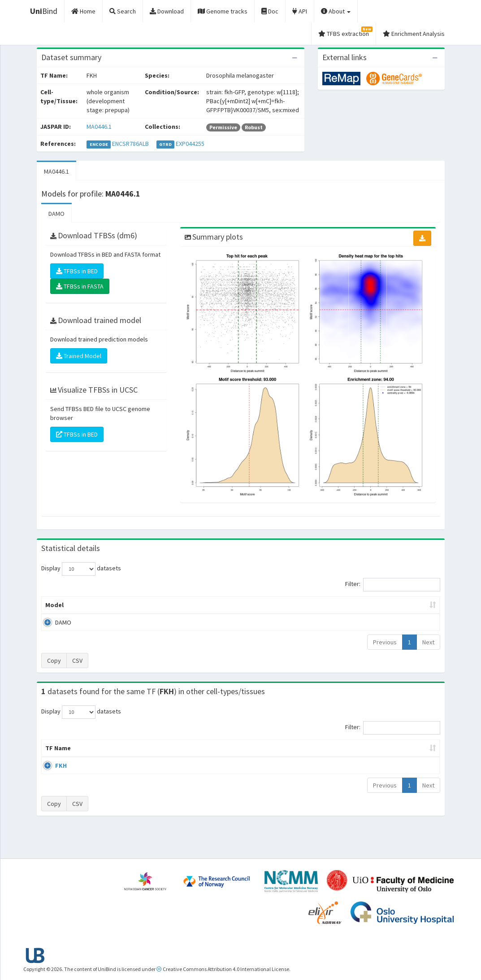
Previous (385, 642)
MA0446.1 (99, 127)
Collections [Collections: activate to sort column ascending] (265, 757)
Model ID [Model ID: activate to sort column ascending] (146, 605)
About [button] (336, 11)
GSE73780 (366, 774)
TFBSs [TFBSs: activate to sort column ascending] (255, 605)
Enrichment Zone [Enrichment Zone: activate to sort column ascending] (202, 605)
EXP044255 (190, 144)
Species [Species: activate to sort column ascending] (310, 757)
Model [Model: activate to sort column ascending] (54, 605)
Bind (44, 11)
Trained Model (79, 356)
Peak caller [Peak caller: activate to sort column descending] (98, 605)
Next (428, 642)
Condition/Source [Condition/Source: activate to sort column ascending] (197, 757)
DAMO (56, 214)
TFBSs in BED (77, 271)
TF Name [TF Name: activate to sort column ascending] (54, 752)
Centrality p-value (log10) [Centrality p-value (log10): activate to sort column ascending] (387, 605)
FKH (51, 774)
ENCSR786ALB (130, 144)
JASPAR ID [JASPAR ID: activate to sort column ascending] (413, 752)
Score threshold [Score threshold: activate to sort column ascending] (307, 605)
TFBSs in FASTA (80, 286)
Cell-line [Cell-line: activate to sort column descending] (94, 757)
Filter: (393, 585)
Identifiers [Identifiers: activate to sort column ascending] (369, 757)
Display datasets (81, 569)
